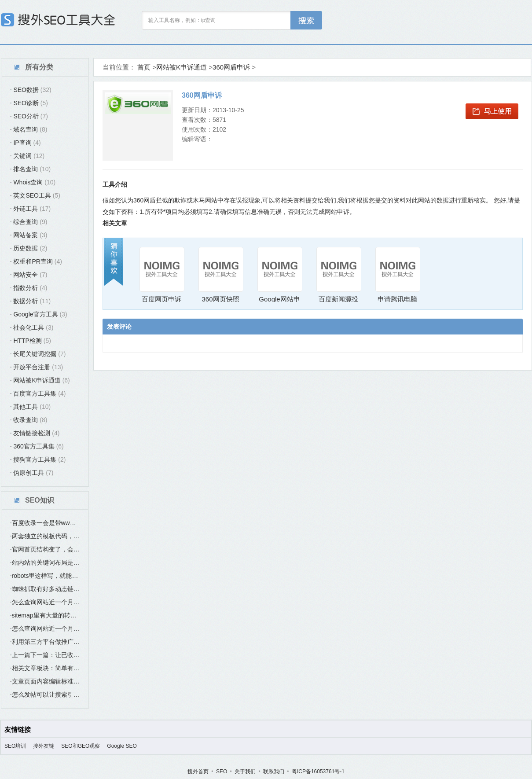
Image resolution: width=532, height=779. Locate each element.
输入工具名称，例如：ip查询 (182, 20)
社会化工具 (32, 327)
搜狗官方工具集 (38, 459)
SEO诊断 (29, 103)
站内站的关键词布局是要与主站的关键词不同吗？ (45, 562)
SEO (222, 772)
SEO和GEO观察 (81, 746)
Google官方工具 (39, 314)
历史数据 (29, 248)
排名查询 (30, 169)
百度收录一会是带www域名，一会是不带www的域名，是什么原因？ (45, 523)
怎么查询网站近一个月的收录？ (45, 602)
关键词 (27, 156)
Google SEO (122, 746)
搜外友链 (44, 746)
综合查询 (29, 222)
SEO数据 (31, 90)
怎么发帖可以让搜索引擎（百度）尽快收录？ (45, 694)
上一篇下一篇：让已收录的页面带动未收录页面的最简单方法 (45, 655)
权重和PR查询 (36, 261)
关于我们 (245, 772)
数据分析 (30, 301)
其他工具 (30, 407)
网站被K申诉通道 (40, 380)
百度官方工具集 (38, 393)
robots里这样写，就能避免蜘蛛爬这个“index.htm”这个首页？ (45, 576)
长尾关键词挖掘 (38, 354)
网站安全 (29, 275)
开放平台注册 (37, 367)
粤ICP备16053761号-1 (318, 772)
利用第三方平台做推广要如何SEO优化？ (45, 642)
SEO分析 (29, 116)
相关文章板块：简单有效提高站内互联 (45, 668)
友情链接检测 (35, 433)
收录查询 (29, 420)
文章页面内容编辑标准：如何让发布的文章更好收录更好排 (45, 681)
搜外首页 (198, 772)
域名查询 (29, 129)
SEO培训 (15, 746)
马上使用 (492, 111)
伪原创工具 (32, 473)
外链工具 (30, 209)
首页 (144, 67)
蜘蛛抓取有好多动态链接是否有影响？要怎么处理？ (45, 589)
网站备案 (29, 235)
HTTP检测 (31, 341)
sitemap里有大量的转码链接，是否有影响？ (45, 615)
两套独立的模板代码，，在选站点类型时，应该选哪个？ (45, 536)
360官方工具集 (37, 446)
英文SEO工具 (35, 195)
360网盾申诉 (231, 67)
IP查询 (26, 143)
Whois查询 (33, 182)
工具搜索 (306, 20)
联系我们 (274, 772)
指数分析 (29, 288)
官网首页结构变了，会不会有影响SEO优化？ (45, 549)
